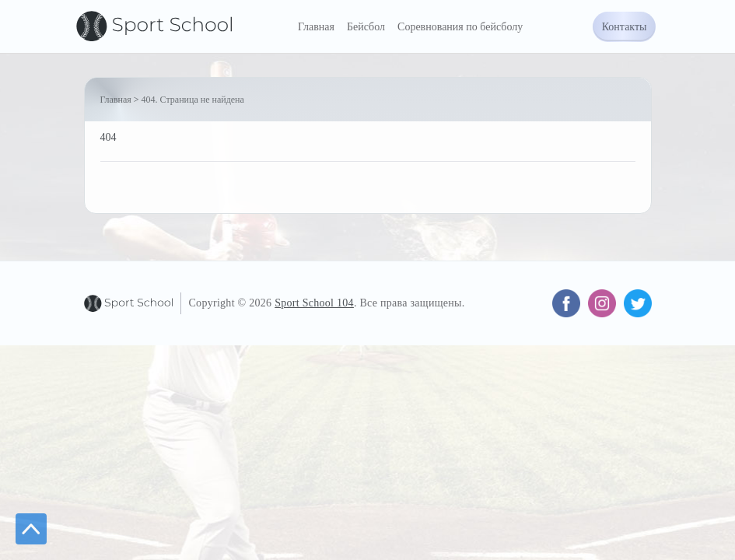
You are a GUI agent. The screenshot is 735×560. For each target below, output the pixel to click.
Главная (316, 27)
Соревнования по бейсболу (460, 27)
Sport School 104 (314, 303)
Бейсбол (366, 27)
